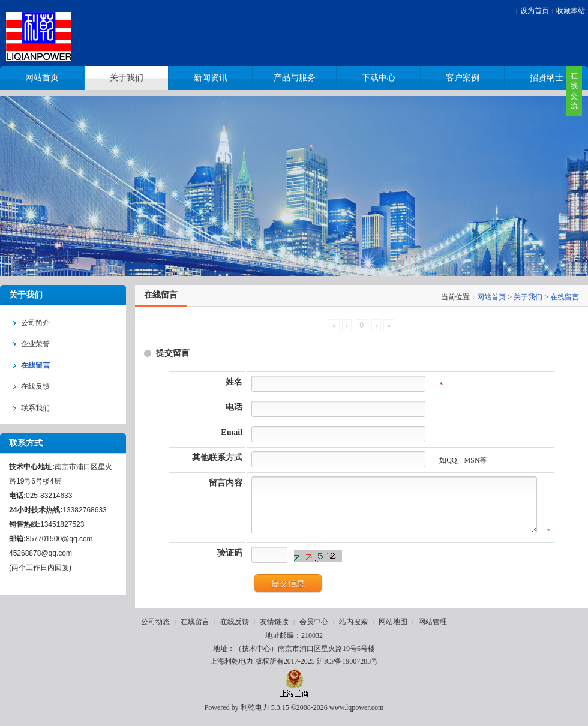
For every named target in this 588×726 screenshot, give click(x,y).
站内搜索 (353, 631)
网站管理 (433, 631)
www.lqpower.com (357, 716)
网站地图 (393, 631)
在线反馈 (235, 631)
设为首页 (535, 11)
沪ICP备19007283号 (348, 670)
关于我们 (528, 297)
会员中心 (314, 631)
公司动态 (155, 631)
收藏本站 (571, 11)
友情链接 (274, 631)
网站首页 (491, 297)
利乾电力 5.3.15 (265, 716)
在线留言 (565, 297)
